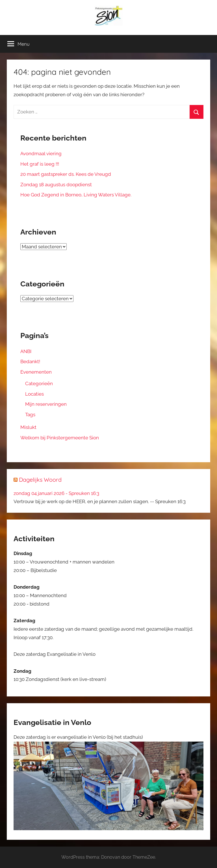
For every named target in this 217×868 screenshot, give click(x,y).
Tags (30, 415)
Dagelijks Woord (40, 480)
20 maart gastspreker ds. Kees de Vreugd (66, 174)
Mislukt (28, 427)
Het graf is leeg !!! (40, 164)
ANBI (26, 351)
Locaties (34, 394)
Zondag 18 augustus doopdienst (56, 185)
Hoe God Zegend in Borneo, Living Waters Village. (76, 195)
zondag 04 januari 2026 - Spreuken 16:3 (56, 493)
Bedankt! (30, 361)
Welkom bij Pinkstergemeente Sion (60, 438)
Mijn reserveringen (46, 404)
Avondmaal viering (41, 154)
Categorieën (39, 383)
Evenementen (36, 372)
